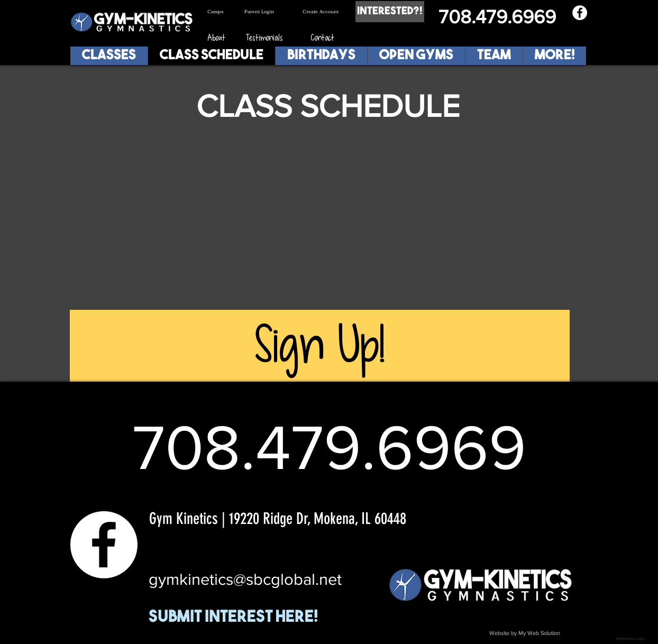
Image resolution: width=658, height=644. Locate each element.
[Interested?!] (390, 12)
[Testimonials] (264, 38)
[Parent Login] (267, 12)
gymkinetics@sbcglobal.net (245, 579)
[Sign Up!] (320, 346)
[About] (216, 38)
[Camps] (226, 12)
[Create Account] (325, 12)
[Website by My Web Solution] (525, 633)
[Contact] (322, 38)
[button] (494, 56)
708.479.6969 (497, 17)
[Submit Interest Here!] (253, 618)
